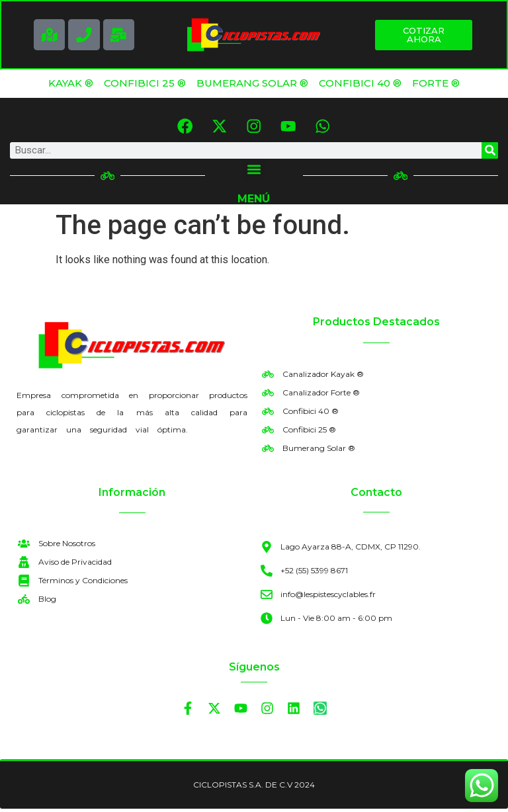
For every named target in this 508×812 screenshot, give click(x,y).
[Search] (490, 153)
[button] (254, 172)
